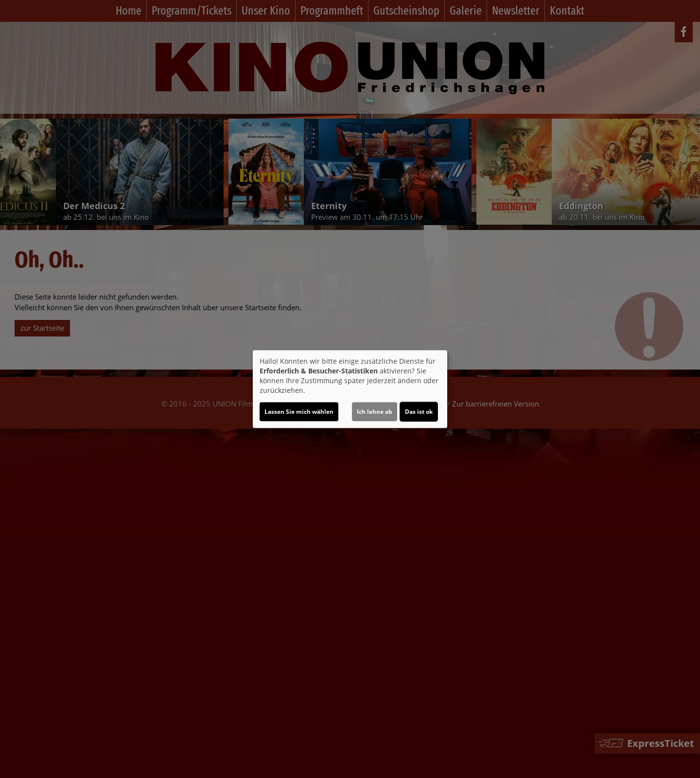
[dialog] (350, 389)
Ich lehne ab (375, 412)
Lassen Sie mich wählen (299, 412)
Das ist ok (419, 412)
